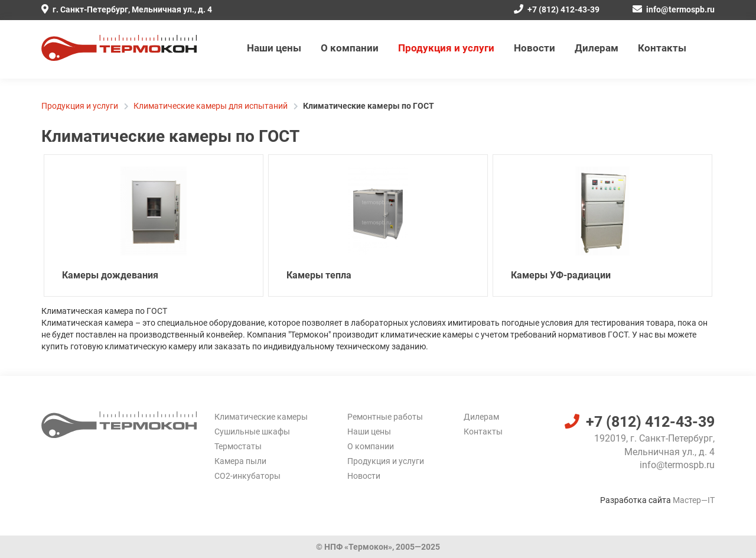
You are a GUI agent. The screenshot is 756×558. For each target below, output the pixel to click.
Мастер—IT (694, 500)
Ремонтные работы (385, 417)
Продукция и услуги (446, 48)
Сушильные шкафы (252, 432)
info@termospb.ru (674, 9)
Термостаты (238, 446)
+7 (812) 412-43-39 (557, 9)
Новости (535, 48)
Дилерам (597, 48)
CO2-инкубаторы (247, 476)
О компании (350, 48)
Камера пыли (240, 461)
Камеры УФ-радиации (561, 275)
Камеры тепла (319, 275)
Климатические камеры (261, 417)
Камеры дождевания (110, 275)
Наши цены (274, 48)
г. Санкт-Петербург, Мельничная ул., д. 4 (127, 9)
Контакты (662, 48)
